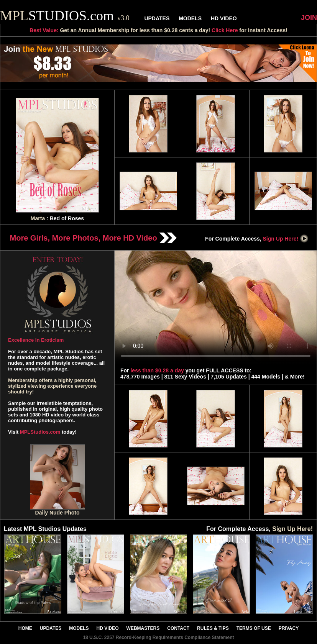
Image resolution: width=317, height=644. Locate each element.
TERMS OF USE (254, 628)
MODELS (190, 18)
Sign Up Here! (286, 239)
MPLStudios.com (40, 432)
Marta (38, 218)
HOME (25, 628)
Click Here (225, 30)
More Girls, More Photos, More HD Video (94, 238)
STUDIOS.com (65, 16)
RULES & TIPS (213, 628)
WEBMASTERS (143, 628)
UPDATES (157, 18)
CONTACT (178, 628)
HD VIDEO (224, 18)
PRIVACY (289, 628)
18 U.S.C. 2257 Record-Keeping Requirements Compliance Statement (158, 637)
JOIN (309, 18)
